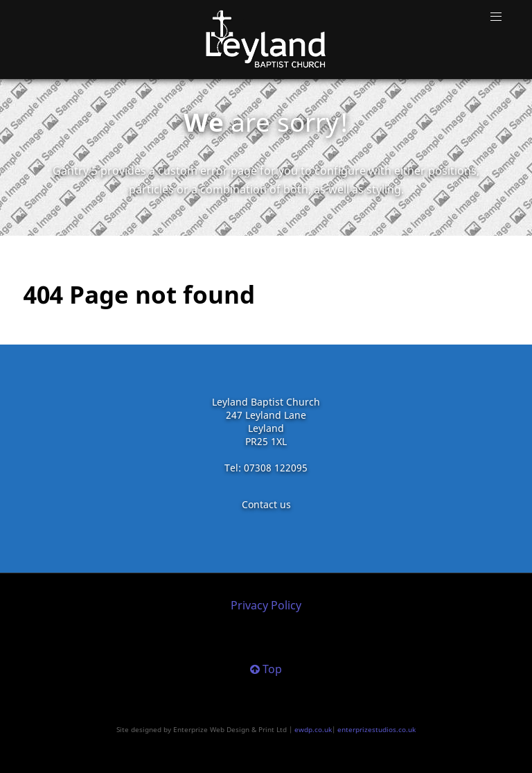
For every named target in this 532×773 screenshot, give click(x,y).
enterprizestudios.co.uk (376, 729)
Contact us (266, 504)
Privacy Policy (266, 605)
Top (266, 669)
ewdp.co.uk (313, 729)
